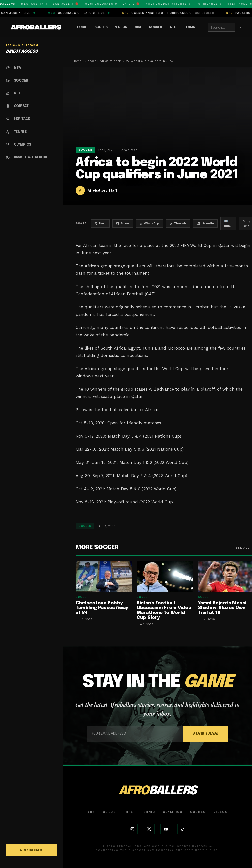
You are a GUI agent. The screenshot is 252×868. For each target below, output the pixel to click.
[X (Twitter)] (149, 829)
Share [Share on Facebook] (123, 223)
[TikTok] (183, 829)
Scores (101, 27)
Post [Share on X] (100, 223)
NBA (138, 27)
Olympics (173, 812)
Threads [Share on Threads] (178, 223)
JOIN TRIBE (205, 734)
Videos (121, 27)
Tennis (189, 27)
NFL (173, 27)
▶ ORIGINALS (31, 850)
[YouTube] (166, 829)
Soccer (155, 27)
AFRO (157, 791)
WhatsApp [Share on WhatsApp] (149, 223)
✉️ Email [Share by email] (228, 223)
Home (82, 27)
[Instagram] (132, 829)
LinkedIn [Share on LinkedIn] (205, 223)
